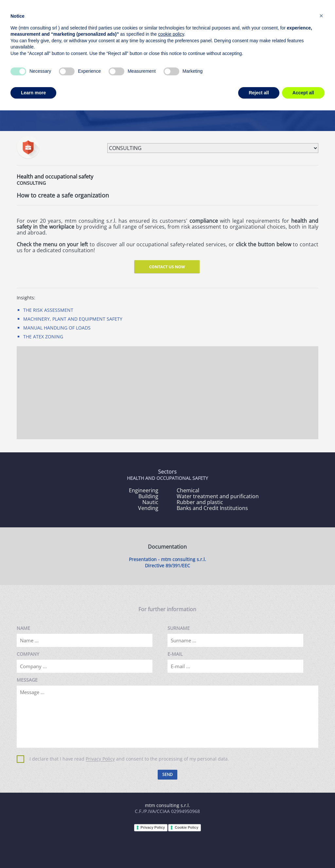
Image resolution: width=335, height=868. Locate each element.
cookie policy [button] (171, 34)
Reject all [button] (259, 93)
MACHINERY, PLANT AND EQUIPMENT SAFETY (73, 319)
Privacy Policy (153, 827)
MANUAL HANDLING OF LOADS (57, 328)
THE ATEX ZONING (43, 337)
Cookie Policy (186, 827)
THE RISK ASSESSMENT (48, 310)
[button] (321, 16)
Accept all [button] (303, 93)
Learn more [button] (33, 93)
